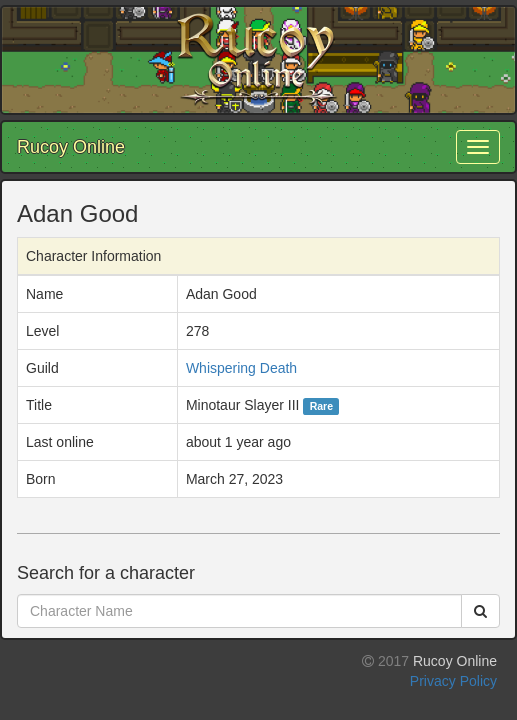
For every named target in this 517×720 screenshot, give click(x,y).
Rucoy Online (71, 147)
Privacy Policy (453, 681)
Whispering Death (241, 368)
